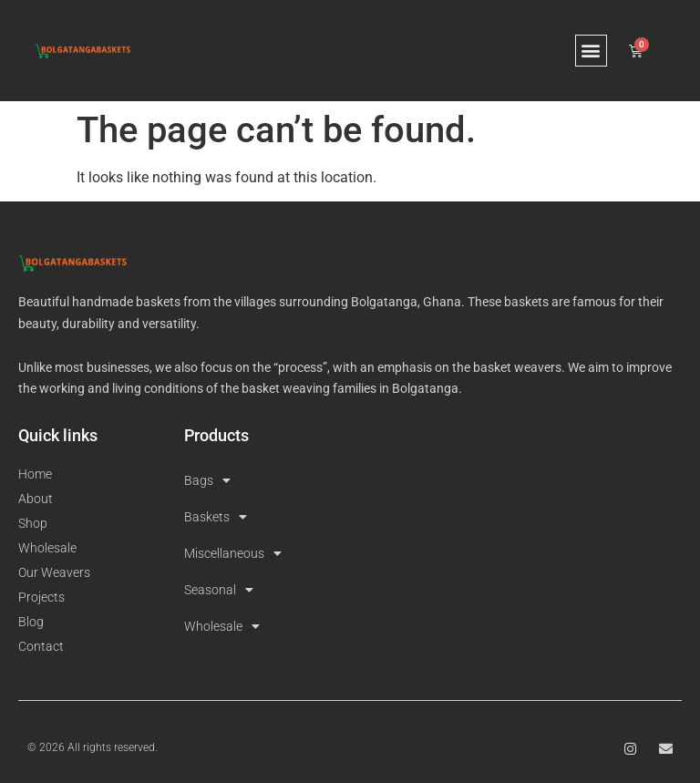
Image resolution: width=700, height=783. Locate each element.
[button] (591, 51)
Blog (31, 622)
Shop (33, 523)
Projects (41, 597)
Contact (41, 646)
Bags (207, 480)
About (36, 499)
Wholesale (47, 548)
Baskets (216, 517)
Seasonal (219, 590)
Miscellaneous (233, 553)
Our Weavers (54, 572)
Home (35, 474)
